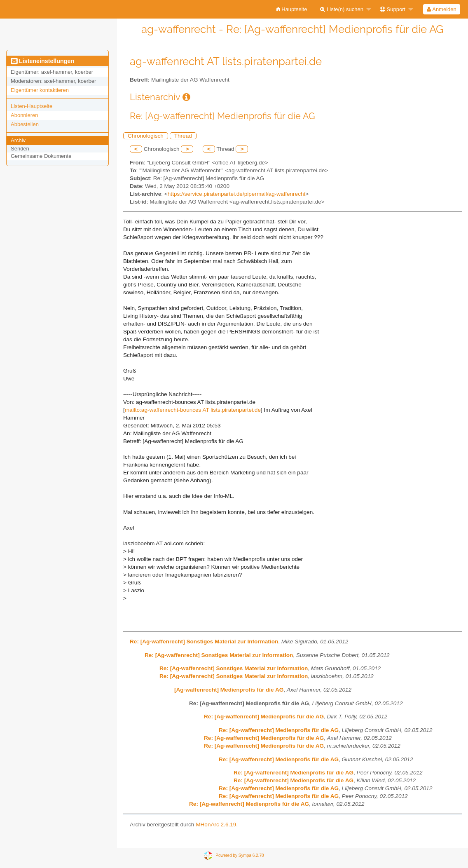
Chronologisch (146, 136)
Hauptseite (292, 9)
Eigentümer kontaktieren (40, 90)
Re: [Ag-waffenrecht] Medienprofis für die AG (264, 717)
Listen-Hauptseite (32, 106)
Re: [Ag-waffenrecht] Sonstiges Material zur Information (204, 642)
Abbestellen (25, 124)
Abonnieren (25, 115)
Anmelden (441, 9)
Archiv (18, 140)
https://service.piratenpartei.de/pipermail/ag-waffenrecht (236, 194)
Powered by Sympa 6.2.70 (240, 855)
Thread (183, 136)
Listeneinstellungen (42, 61)
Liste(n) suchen (342, 9)
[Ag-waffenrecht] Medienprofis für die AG (229, 690)
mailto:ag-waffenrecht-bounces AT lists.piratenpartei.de (193, 410)
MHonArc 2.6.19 (216, 825)
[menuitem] (292, 9)
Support (393, 9)
